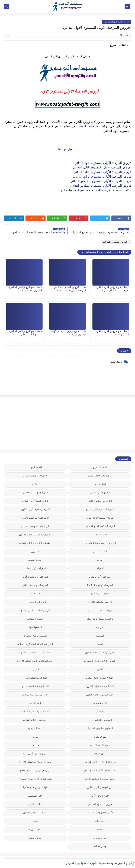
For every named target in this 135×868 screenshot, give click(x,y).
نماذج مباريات (100, 838)
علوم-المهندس (35, 796)
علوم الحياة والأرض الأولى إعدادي (100, 762)
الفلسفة (100, 636)
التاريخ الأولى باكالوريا (100, 493)
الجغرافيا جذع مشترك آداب (35, 577)
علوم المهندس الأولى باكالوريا (100, 787)
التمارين (35, 551)
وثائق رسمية (35, 838)
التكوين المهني (100, 551)
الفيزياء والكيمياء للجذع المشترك (100, 661)
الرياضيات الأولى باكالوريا (100, 602)
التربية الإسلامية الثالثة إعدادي (100, 518)
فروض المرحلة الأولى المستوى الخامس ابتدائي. (100, 181)
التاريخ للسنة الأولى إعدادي (35, 501)
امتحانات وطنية (35, 728)
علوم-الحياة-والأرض (100, 796)
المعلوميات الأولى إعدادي (100, 720)
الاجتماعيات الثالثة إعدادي (100, 476)
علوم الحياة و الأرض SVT (35, 754)
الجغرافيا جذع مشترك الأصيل (100, 585)
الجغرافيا (100, 568)
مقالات (100, 829)
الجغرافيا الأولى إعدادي (35, 568)
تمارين (35, 737)
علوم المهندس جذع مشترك (35, 787)
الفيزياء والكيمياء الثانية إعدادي (35, 653)
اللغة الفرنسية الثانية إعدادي (100, 695)
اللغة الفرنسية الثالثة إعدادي (35, 686)
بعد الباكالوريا (100, 737)
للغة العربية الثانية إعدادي (35, 813)
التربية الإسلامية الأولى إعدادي (100, 509)
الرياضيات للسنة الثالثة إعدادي (100, 619)
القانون (100, 669)
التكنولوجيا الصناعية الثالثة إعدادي (35, 535)
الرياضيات (35, 594)
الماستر (100, 712)
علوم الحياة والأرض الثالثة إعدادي (100, 771)
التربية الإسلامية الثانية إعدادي (35, 518)
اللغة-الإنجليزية (100, 703)
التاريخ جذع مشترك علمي (100, 501)
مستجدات (100, 821)
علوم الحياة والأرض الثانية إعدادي (35, 771)
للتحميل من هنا (68, 149)
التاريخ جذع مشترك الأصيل (35, 493)
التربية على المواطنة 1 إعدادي (35, 526)
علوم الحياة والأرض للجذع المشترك (35, 779)
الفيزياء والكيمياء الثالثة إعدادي (100, 653)
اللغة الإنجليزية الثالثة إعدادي (100, 678)
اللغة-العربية (35, 703)
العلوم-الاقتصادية (35, 619)
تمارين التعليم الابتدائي (100, 745)
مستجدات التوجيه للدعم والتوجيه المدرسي (86, 863)
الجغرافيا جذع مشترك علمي (35, 585)
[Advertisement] (105, 424)
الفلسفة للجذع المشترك (35, 636)
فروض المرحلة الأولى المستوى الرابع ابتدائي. (102, 177)
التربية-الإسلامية (100, 535)
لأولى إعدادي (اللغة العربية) (100, 813)
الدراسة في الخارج (100, 594)
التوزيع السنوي (35, 560)
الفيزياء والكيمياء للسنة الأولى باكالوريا (35, 661)
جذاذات (35, 745)
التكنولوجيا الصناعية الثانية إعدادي (35, 543)
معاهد (35, 821)
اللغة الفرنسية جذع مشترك (35, 695)
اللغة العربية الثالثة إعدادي (35, 678)
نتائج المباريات (35, 829)
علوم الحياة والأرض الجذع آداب (100, 779)
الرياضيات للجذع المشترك (100, 610)
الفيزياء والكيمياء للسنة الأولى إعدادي (35, 644)
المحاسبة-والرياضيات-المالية (35, 712)
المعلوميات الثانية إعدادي (35, 720)
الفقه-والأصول (35, 627)
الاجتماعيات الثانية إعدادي (35, 476)
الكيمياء (35, 669)
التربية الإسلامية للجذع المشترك (100, 526)
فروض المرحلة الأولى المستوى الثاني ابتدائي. (102, 167)
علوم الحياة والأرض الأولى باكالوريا (35, 762)
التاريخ (35, 484)
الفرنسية (100, 627)
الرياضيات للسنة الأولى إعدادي (35, 610)
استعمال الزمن (100, 467)
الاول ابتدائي (100, 484)
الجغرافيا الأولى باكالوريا (100, 577)
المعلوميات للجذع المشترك (100, 728)
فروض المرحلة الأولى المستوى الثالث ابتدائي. (102, 172)
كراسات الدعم (35, 804)
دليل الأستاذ (100, 754)
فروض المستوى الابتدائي (117, 22)
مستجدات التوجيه (89, 126)
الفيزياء (100, 644)
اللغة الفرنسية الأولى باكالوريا (100, 686)
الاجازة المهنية (35, 467)
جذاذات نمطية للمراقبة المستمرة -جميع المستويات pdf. (96, 190)
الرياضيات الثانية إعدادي (35, 602)
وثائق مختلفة (100, 846)
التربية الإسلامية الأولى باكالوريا (35, 509)
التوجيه (100, 560)
